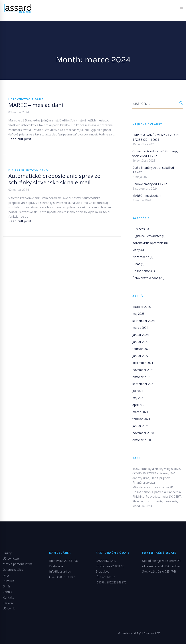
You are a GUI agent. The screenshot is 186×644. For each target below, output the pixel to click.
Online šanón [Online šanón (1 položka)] (141, 492)
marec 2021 (140, 412)
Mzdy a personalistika (18, 564)
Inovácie (8, 581)
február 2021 (141, 419)
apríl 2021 (139, 405)
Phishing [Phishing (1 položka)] (138, 497)
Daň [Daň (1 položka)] (173, 473)
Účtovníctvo (11, 559)
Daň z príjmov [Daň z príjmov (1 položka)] (160, 478)
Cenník (7, 592)
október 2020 (142, 440)
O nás (7, 586)
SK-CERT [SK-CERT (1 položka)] (175, 497)
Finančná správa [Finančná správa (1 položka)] (144, 483)
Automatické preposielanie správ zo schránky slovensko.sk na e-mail (54, 179)
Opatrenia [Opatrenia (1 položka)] (159, 492)
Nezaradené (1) (143, 257)
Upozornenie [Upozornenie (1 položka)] (153, 501)
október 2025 (142, 307)
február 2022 (141, 349)
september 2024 (143, 321)
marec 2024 (140, 328)
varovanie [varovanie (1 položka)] (171, 501)
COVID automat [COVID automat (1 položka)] (158, 473)
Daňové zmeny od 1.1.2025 (150, 184)
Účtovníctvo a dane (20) (148, 278)
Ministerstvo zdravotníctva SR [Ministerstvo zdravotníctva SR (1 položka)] (153, 487)
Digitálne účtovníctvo (28, 170)
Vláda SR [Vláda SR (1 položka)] (138, 506)
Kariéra (8, 603)
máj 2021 (139, 398)
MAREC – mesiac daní (36, 105)
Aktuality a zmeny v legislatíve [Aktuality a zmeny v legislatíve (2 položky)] (160, 469)
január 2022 (140, 356)
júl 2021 (138, 391)
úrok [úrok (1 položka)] (149, 506)
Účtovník (9, 608)
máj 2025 (139, 314)
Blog (6, 575)
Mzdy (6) (138, 250)
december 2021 (143, 363)
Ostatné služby (13, 570)
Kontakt (8, 597)
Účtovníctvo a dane (26, 99)
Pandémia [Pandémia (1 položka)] (174, 492)
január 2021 (140, 426)
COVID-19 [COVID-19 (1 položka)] (139, 473)
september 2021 (143, 384)
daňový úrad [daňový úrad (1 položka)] (141, 478)
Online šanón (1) (144, 271)
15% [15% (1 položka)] (135, 469)
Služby (7, 553)
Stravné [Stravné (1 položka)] (138, 501)
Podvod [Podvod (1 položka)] (151, 497)
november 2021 (143, 370)
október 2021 (142, 377)
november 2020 (143, 433)
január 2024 (140, 335)
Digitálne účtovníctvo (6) (149, 236)
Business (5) (141, 229)
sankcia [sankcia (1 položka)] (163, 497)
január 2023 (140, 342)
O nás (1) (138, 264)
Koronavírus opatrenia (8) (150, 243)
